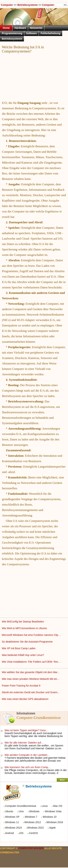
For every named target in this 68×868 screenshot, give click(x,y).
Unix (21, 811)
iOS (21, 833)
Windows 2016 (55, 822)
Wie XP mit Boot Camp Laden (19, 648)
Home (6, 28)
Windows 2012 (33, 822)
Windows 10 (50, 817)
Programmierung (12, 33)
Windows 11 (12, 822)
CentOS (33, 833)
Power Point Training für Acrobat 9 (21, 686)
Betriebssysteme (28, 5)
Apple (52, 828)
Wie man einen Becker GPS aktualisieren (25, 699)
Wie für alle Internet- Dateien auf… (24, 743)
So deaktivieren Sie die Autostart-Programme (28, 642)
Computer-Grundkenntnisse (21, 806)
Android (9, 833)
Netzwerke (36, 28)
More (62, 780)
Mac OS (58, 806)
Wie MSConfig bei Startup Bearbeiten (23, 622)
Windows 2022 (36, 828)
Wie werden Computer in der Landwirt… (27, 755)
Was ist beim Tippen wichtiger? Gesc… (27, 730)
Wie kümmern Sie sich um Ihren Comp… (28, 767)
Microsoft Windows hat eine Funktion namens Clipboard (34, 635)
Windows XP (12, 817)
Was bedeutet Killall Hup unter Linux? (23, 655)
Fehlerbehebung (51, 33)
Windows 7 (31, 817)
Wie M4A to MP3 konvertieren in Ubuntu (25, 628)
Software (31, 33)
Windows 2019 (13, 828)
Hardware (20, 28)
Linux (45, 806)
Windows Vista (53, 811)
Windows (34, 811)
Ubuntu (9, 811)
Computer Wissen (7, 5)
